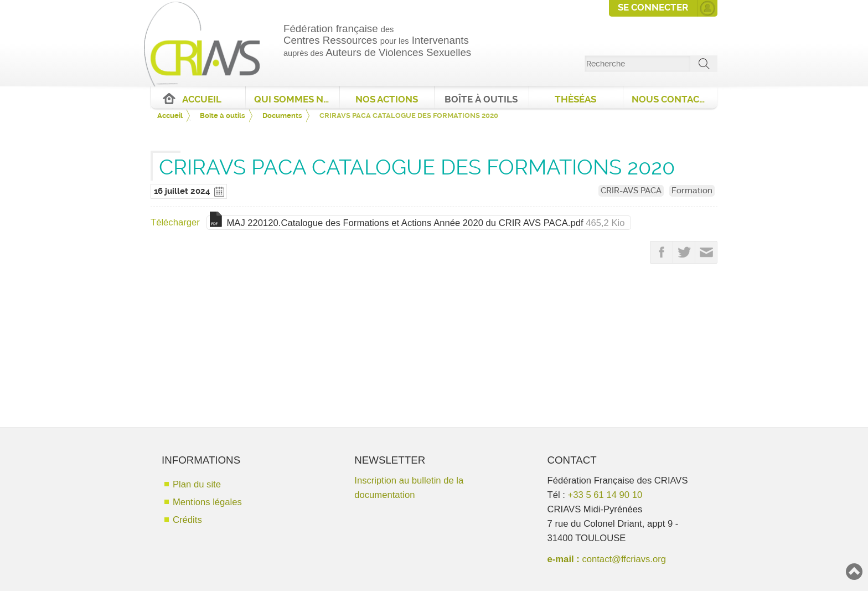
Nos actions (387, 99)
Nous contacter (674, 99)
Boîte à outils (481, 99)
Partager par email (706, 253)
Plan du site (197, 484)
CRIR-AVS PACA (631, 191)
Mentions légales (207, 502)
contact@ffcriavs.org (624, 559)
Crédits (187, 520)
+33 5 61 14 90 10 (605, 495)
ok (704, 64)
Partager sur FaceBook (662, 253)
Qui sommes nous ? (297, 99)
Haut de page (854, 572)
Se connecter (653, 7)
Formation (692, 191)
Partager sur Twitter (684, 253)
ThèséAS (575, 99)
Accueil (202, 99)
